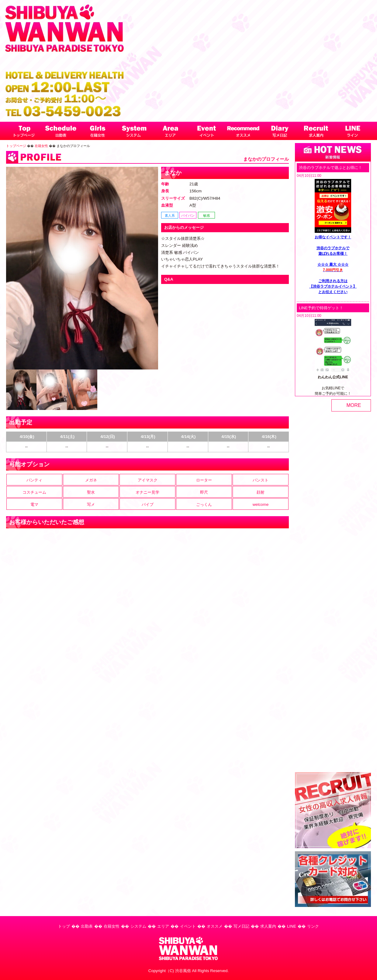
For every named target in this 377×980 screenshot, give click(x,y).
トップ (64, 926)
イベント (188, 926)
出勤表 (87, 926)
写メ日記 (241, 926)
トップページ (16, 146)
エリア (163, 926)
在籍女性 (41, 146)
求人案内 (268, 926)
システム (138, 926)
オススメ (215, 926)
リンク (313, 926)
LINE (292, 926)
